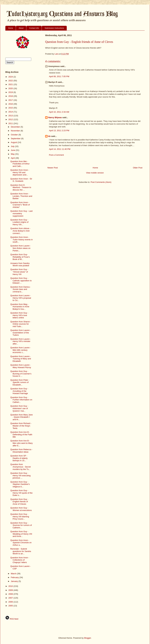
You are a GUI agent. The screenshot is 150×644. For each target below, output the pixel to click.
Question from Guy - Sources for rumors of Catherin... (21, 525)
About (21, 28)
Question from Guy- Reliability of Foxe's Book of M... (20, 257)
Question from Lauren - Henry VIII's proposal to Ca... (21, 298)
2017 (11, 100)
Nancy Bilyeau (55, 117)
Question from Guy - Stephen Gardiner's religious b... (20, 484)
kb (49, 136)
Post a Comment (56, 155)
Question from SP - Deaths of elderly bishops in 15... (19, 458)
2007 (11, 598)
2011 (11, 123)
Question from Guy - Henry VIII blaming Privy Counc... (20, 516)
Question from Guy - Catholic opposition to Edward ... (21, 281)
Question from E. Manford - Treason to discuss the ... (21, 187)
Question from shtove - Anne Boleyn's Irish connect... (20, 231)
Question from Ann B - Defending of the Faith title (21, 434)
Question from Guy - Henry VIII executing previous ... (20, 475)
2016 (11, 104)
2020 (11, 88)
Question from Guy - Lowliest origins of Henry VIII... (19, 222)
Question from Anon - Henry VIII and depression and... (20, 172)
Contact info (34, 28)
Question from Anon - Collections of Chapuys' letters (20, 560)
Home (11, 28)
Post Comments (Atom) (101, 182)
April (13, 158)
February (15, 577)
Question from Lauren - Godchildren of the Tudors (21, 333)
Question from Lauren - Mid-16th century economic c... (21, 350)
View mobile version (95, 173)
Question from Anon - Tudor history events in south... (21, 240)
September (16, 138)
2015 (11, 108)
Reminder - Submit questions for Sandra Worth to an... (21, 551)
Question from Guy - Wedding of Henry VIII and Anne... (21, 534)
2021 (11, 84)
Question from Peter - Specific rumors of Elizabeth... (20, 382)
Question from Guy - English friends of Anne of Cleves (19, 502)
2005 (11, 606)
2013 (11, 116)
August (14, 142)
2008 (11, 594)
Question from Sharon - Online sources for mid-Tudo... (21, 324)
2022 (11, 81)
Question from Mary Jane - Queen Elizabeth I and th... (21, 417)
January (15, 581)
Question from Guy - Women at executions (21, 509)
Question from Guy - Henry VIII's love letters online (19, 315)
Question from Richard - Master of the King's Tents (21, 426)
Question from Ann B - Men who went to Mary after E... (21, 443)
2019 (11, 92)
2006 (11, 602)
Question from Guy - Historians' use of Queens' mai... (19, 408)
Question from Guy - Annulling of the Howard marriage (19, 391)
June (13, 150)
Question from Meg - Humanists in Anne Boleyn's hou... (20, 307)
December (16, 127)
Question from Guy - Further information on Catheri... (21, 400)
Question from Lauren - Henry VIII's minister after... (21, 341)
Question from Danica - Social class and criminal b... (21, 289)
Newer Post (53, 168)
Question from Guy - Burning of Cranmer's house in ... (21, 374)
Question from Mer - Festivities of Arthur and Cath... (20, 164)
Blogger (88, 638)
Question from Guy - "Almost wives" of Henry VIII (19, 272)
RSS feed (12, 619)
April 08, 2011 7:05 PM (59, 76)
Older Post (138, 168)
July (13, 146)
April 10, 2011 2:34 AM (59, 112)
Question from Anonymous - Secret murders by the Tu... (20, 467)
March (14, 574)
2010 (11, 586)
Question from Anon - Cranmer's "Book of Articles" (20, 205)
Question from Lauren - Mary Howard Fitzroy (21, 366)
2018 (11, 96)
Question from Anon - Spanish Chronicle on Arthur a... (21, 543)
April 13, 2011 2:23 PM (59, 131)
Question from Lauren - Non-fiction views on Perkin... (21, 248)
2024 (11, 77)
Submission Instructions (54, 28)
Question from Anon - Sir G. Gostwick (21, 180)
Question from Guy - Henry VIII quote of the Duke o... (21, 493)
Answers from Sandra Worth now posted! (20, 264)
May (13, 154)
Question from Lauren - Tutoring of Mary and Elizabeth (21, 359)
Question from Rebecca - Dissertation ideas (21, 451)
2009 (11, 590)
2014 (11, 112)
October (15, 135)
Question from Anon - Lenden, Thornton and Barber (21, 196)
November (16, 131)
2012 (11, 119)
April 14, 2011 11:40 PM (60, 149)
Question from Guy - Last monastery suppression (21, 213)
